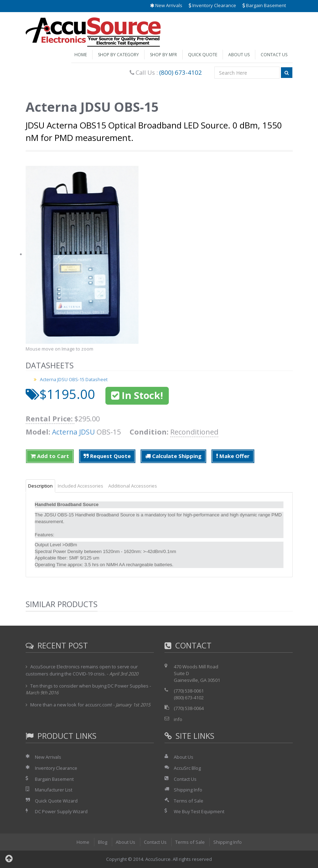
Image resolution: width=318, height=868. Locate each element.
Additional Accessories (133, 486)
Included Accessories (80, 486)
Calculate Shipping (173, 456)
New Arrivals (166, 5)
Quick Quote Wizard (56, 801)
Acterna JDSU (74, 432)
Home (81, 55)
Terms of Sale (189, 801)
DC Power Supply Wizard (62, 811)
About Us (239, 55)
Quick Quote (203, 55)
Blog (102, 842)
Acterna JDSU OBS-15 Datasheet (74, 379)
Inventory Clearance (212, 5)
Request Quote (107, 456)
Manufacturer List (54, 790)
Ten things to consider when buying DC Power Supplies (90, 686)
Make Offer (233, 456)
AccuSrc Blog (187, 768)
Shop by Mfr (163, 55)
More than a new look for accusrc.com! (72, 705)
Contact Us (274, 55)
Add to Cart (50, 456)
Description (40, 486)
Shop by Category (118, 55)
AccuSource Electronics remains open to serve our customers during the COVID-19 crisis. (82, 670)
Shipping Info (188, 790)
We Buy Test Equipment (199, 811)
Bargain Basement (264, 5)
